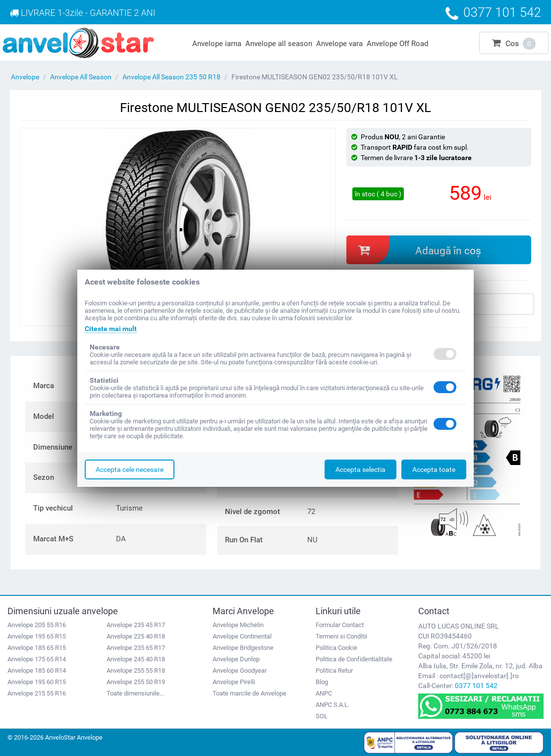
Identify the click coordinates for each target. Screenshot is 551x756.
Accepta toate (434, 469)
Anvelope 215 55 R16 (37, 693)
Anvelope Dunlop (236, 659)
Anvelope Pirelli (234, 682)
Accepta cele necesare (130, 469)
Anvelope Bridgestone (243, 648)
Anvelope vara (339, 44)
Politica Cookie (336, 648)
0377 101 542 (476, 686)
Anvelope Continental (242, 636)
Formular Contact (340, 625)
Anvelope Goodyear (240, 670)
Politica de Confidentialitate (354, 659)
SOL (322, 716)
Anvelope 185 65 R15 (37, 648)
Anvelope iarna (217, 44)
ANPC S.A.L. (332, 705)
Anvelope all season (279, 44)
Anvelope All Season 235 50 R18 (171, 77)
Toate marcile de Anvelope (249, 693)
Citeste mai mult (111, 329)
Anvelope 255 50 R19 (136, 682)
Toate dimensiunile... (135, 693)
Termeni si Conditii (341, 636)
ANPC (324, 693)
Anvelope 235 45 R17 (136, 625)
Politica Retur (334, 670)
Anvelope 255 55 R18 (136, 670)
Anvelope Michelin (238, 625)
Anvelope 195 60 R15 (37, 682)
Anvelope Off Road (397, 44)
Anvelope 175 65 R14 (37, 659)
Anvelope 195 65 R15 (37, 636)
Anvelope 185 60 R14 (37, 670)
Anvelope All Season (81, 77)
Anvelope (25, 77)
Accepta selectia (360, 469)
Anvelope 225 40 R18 (136, 636)
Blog (322, 682)
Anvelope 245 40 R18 (136, 659)
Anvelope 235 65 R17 (136, 648)
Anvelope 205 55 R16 (37, 625)
